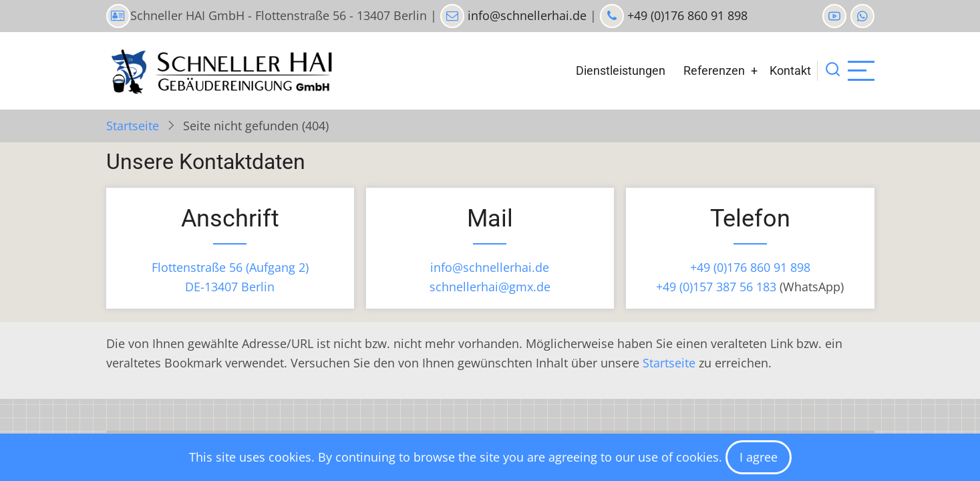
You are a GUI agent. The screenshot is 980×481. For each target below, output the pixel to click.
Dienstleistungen (621, 70)
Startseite (133, 126)
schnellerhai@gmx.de (490, 287)
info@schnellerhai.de (525, 15)
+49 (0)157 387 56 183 (716, 287)
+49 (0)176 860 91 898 (686, 15)
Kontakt (790, 70)
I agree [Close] (759, 457)
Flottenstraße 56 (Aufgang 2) (230, 267)
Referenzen (714, 70)
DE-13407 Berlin (230, 287)
